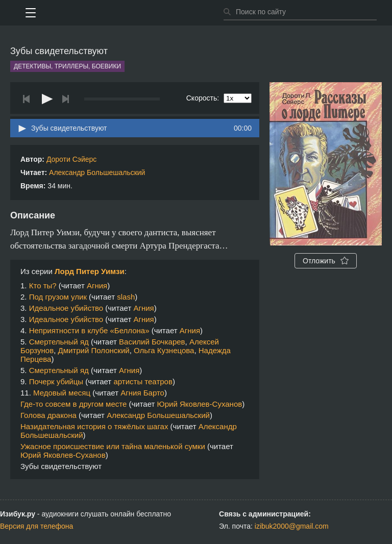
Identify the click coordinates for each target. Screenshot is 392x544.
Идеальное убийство (66, 308)
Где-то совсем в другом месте (73, 404)
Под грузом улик (58, 297)
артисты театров (143, 381)
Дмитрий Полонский (94, 350)
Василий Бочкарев (152, 342)
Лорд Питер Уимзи (90, 271)
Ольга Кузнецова (164, 350)
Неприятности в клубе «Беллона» (89, 330)
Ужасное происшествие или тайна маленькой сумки (113, 446)
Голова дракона (48, 415)
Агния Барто (142, 393)
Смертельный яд (59, 342)
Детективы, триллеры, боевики (67, 66)
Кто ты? (43, 286)
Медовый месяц (62, 393)
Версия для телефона (36, 526)
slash (126, 297)
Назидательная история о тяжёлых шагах (94, 426)
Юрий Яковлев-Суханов (200, 404)
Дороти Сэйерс (71, 159)
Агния (97, 286)
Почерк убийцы (56, 381)
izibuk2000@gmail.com (292, 526)
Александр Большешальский (97, 172)
